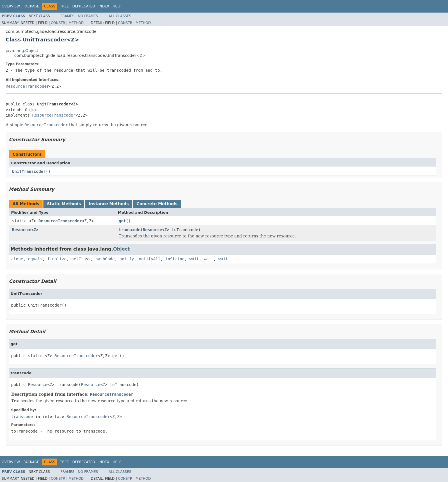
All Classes (120, 16)
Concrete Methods (157, 204)
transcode (130, 230)
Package (31, 6)
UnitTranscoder (29, 171)
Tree (64, 6)
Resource (22, 230)
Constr (58, 23)
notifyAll (150, 259)
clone (17, 259)
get (122, 221)
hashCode (105, 259)
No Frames (88, 16)
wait (194, 259)
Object (32, 110)
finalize (57, 259)
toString (175, 259)
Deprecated (84, 6)
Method (76, 23)
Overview (11, 6)
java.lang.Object (22, 51)
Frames (68, 16)
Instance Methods (109, 204)
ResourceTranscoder (27, 86)
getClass (81, 259)
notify (127, 259)
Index (104, 6)
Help (117, 6)
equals (35, 259)
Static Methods (64, 204)
